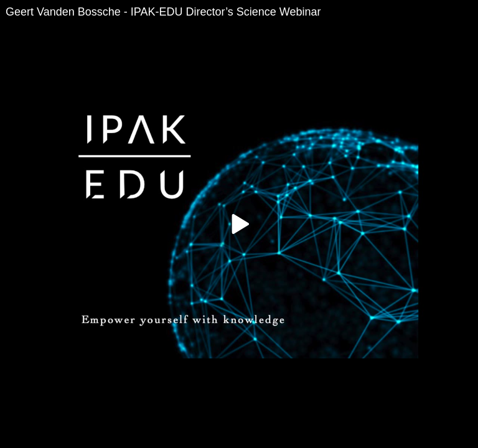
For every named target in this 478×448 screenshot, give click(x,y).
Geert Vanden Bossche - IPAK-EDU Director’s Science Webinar (163, 12)
